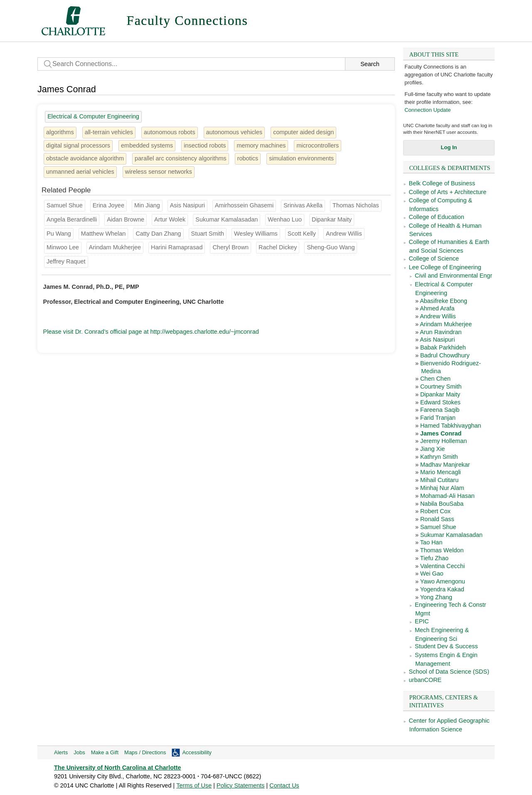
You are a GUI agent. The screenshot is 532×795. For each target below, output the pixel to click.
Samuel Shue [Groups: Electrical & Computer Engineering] (65, 205)
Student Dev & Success (446, 646)
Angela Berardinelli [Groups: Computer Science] (72, 219)
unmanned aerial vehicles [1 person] (80, 172)
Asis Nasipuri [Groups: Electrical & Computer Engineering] (187, 205)
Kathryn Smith (439, 457)
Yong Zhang (436, 597)
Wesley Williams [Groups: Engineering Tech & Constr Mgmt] (256, 234)
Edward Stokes (440, 402)
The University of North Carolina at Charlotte (118, 768)
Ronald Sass (437, 519)
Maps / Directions (145, 752)
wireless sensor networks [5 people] (159, 172)
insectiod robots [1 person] (205, 145)
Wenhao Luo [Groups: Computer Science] (285, 219)
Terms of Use (194, 785)
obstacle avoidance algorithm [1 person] (85, 158)
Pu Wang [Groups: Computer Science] (59, 234)
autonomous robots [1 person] (170, 132)
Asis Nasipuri (437, 340)
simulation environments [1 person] (301, 158)
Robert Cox (435, 511)
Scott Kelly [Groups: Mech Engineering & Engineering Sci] (302, 234)
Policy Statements (241, 785)
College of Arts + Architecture (448, 192)
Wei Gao (432, 573)
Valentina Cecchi (442, 566)
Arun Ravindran (441, 332)
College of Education (437, 217)
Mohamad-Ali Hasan (447, 496)
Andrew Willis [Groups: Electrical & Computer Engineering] (344, 234)
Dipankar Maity (440, 394)
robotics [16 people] (248, 158)
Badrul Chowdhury (445, 355)
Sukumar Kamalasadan (451, 535)
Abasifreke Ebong (443, 301)
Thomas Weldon (442, 550)
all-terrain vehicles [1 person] (109, 132)
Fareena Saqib (440, 410)
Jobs (79, 752)
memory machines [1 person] (261, 145)
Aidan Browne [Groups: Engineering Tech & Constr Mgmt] (126, 219)
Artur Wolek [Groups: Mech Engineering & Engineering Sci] (170, 219)
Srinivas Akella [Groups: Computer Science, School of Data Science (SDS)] (303, 205)
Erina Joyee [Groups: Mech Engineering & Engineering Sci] (108, 205)
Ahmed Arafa (437, 308)
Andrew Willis (438, 316)
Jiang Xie (432, 449)
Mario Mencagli (441, 472)
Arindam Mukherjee (446, 324)
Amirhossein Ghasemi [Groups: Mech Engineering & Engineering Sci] (244, 205)
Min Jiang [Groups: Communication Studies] (147, 205)
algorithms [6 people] (60, 132)
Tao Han (431, 542)
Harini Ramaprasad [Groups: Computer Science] (177, 247)
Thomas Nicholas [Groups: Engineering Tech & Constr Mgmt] (356, 205)
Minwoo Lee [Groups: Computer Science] (63, 247)
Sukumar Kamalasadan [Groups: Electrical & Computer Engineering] (227, 219)
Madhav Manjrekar (445, 465)
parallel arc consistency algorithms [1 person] (181, 158)
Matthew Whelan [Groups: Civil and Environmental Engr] (103, 234)
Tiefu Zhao (434, 558)
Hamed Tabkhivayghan (451, 426)
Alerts (61, 752)
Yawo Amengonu (443, 581)
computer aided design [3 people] (303, 132)
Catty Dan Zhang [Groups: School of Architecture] (158, 234)
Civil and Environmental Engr (453, 276)
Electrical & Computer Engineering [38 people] (93, 116)
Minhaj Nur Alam (442, 488)
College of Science (434, 258)
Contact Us (284, 785)
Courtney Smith (441, 386)
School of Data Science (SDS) (449, 672)
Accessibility (197, 752)
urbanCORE (425, 680)
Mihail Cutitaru (439, 480)
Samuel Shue (438, 527)
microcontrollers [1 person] (318, 145)
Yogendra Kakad (442, 589)
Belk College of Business (442, 183)
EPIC (422, 621)
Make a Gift (105, 752)
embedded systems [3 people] (147, 145)
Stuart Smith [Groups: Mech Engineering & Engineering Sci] (208, 234)
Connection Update (427, 110)
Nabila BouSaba (442, 504)
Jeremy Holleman (443, 441)
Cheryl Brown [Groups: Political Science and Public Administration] (230, 247)
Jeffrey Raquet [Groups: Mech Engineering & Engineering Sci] (66, 261)
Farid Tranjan (438, 418)
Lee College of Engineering (445, 267)
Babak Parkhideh (443, 347)
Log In (449, 147)
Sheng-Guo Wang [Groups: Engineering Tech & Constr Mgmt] (331, 247)
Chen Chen (435, 379)
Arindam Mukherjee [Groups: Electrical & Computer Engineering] (115, 247)
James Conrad (441, 433)
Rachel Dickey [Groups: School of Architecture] (278, 247)
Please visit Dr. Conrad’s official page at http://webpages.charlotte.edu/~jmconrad (151, 332)
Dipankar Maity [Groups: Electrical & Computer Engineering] (332, 219)
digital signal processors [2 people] (78, 145)
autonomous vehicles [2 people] (234, 132)
